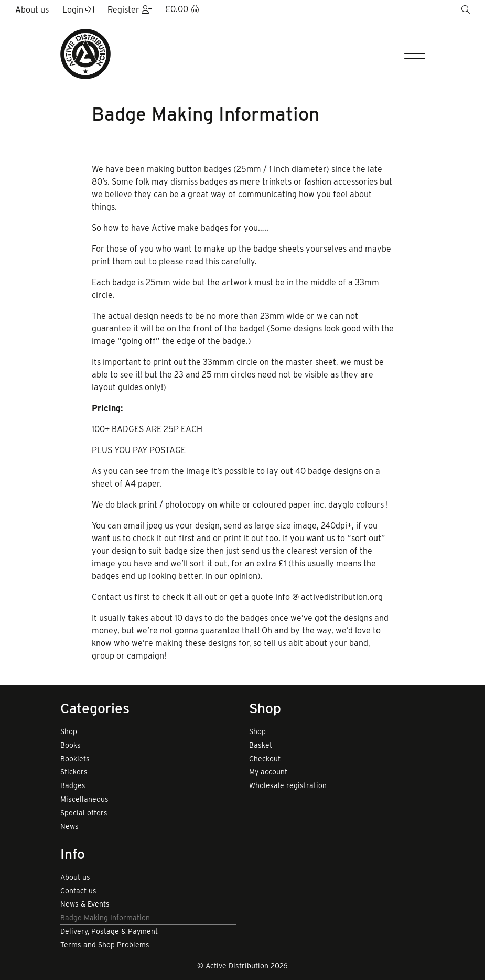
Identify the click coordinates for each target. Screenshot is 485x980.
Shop (69, 731)
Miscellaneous (84, 799)
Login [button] (78, 10)
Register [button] (130, 10)
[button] (182, 10)
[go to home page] (85, 53)
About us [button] (32, 10)
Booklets (75, 759)
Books (71, 745)
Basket (261, 745)
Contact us (78, 891)
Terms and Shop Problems (105, 945)
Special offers (84, 813)
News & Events (85, 904)
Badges (73, 785)
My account (268, 772)
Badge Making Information (105, 918)
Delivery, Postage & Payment (109, 931)
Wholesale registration (288, 785)
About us (75, 877)
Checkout (265, 759)
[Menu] (415, 54)
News (69, 826)
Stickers (74, 772)
